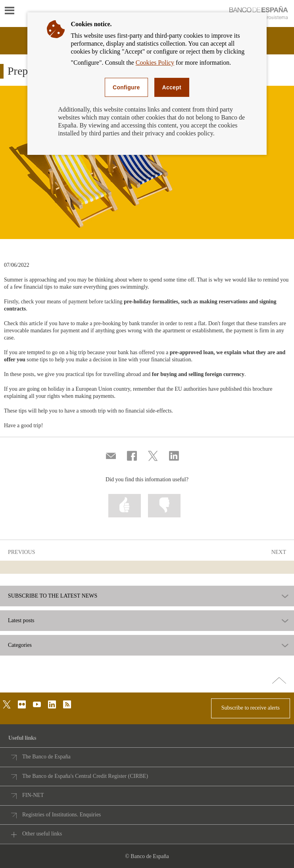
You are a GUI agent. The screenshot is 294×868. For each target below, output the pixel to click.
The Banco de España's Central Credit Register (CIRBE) (85, 776)
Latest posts (21, 621)
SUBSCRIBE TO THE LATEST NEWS (53, 596)
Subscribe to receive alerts (251, 708)
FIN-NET (33, 795)
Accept (172, 87)
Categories (20, 645)
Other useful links (42, 834)
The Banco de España (46, 757)
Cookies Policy (155, 63)
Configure (126, 87)
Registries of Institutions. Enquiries (61, 815)
